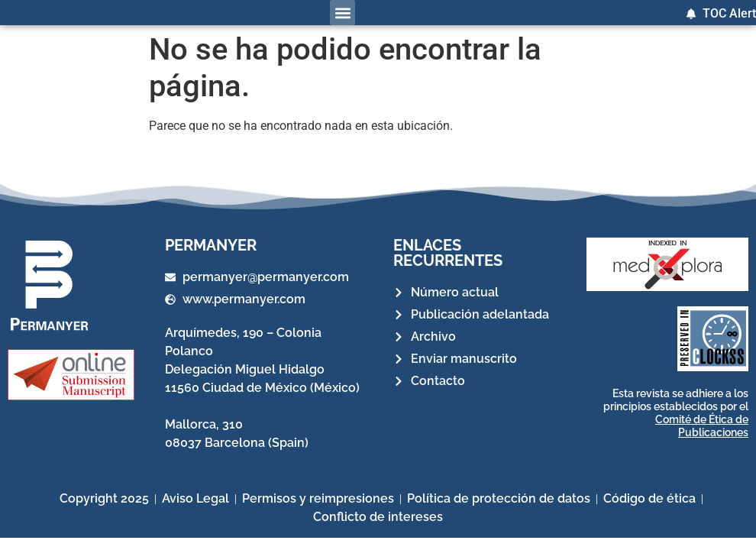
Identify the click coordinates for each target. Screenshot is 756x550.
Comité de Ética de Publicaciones (702, 426)
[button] (342, 13)
